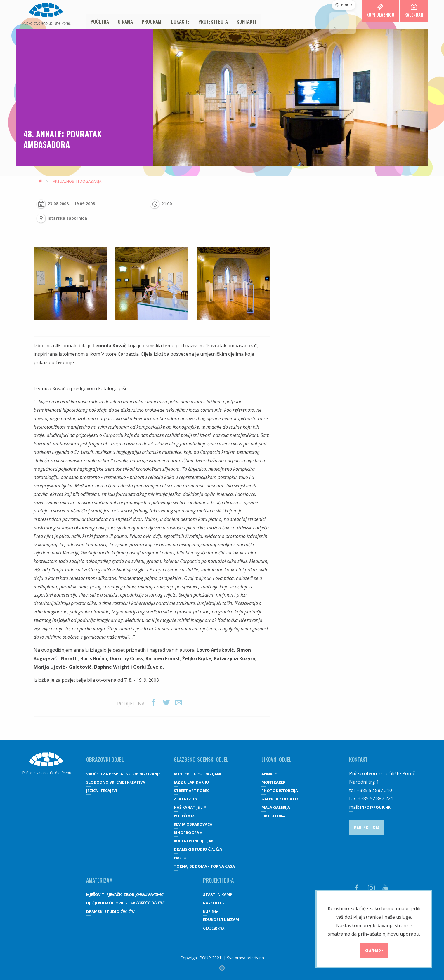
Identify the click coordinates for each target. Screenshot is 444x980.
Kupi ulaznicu (380, 11)
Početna (100, 21)
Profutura (273, 816)
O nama (125, 21)
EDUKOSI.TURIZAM (221, 920)
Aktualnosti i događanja (77, 181)
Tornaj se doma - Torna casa (204, 866)
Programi (152, 21)
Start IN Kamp (218, 894)
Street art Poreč (192, 791)
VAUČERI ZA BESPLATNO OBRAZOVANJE (123, 774)
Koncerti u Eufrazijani (197, 774)
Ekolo (180, 858)
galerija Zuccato (280, 799)
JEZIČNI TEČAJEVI (102, 791)
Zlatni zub (185, 799)
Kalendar (414, 11)
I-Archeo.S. (214, 903)
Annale (269, 774)
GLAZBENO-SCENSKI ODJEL (201, 759)
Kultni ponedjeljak (194, 841)
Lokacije (180, 21)
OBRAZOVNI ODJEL (105, 759)
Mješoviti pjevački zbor (125, 894)
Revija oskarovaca (193, 824)
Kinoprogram (188, 833)
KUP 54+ (210, 911)
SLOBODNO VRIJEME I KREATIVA (116, 782)
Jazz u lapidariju (191, 782)
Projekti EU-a (213, 21)
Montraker (273, 782)
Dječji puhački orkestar (125, 903)
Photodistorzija (280, 791)
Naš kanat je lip (190, 807)
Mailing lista (367, 827)
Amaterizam (99, 880)
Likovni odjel (276, 759)
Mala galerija (276, 807)
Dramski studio (198, 849)
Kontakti (246, 21)
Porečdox (184, 816)
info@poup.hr (375, 807)
